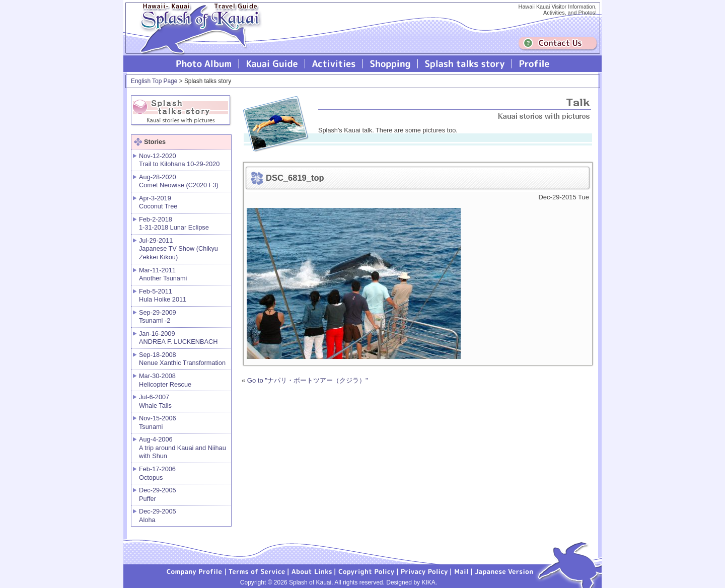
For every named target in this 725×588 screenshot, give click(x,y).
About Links (312, 571)
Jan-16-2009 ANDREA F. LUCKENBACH (178, 338)
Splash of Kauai (196, 36)
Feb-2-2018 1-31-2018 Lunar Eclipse (174, 224)
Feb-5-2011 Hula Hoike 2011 (163, 296)
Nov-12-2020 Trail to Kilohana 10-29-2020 (179, 160)
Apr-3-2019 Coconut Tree (158, 202)
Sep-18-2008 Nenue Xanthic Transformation (182, 359)
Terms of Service (257, 571)
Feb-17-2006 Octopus (157, 473)
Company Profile (195, 571)
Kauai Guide (272, 64)
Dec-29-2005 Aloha (158, 516)
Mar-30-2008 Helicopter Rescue (165, 380)
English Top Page (154, 81)
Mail (461, 571)
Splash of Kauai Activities (334, 64)
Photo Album (204, 64)
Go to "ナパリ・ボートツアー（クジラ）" (308, 380)
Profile (533, 64)
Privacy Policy (424, 571)
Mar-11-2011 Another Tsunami (163, 274)
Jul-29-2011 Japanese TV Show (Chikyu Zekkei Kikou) (178, 249)
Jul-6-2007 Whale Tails (155, 401)
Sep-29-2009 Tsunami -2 (158, 317)
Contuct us (558, 44)
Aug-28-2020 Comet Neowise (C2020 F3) (179, 181)
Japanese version (504, 571)
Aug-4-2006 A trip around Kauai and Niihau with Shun (183, 448)
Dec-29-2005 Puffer (158, 494)
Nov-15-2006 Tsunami (158, 422)
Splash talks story (465, 64)
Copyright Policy (367, 571)
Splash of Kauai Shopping (390, 64)
